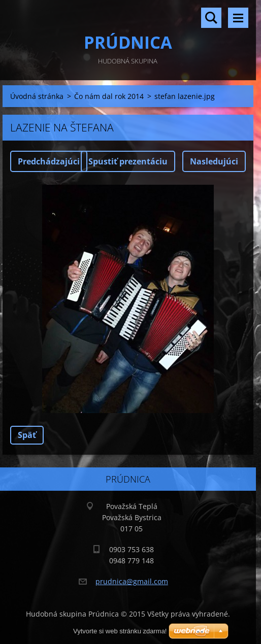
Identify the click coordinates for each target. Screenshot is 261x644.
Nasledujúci (214, 161)
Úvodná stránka (37, 96)
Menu (238, 18)
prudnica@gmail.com (132, 581)
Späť (27, 435)
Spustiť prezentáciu (128, 161)
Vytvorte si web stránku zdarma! (120, 631)
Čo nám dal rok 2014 (109, 96)
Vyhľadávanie (211, 18)
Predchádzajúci (49, 161)
